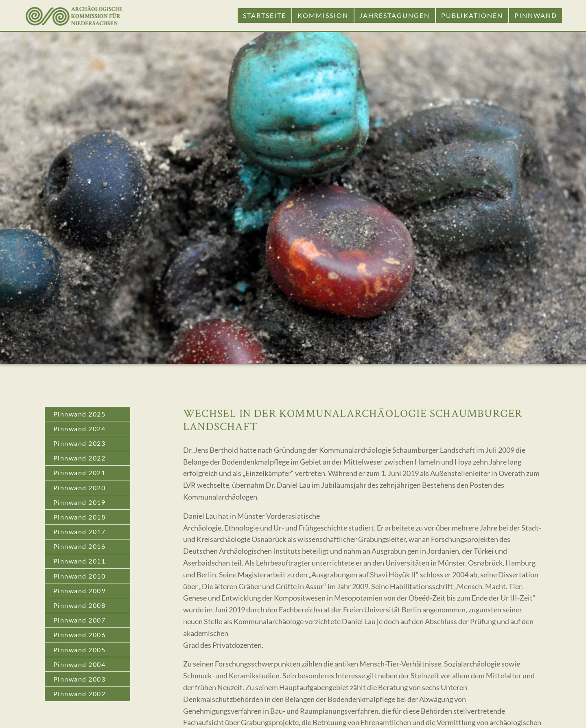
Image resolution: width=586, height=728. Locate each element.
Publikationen (472, 15)
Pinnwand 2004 (80, 664)
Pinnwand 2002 (80, 694)
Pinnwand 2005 (80, 650)
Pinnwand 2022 (80, 458)
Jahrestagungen (395, 15)
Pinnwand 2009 (80, 591)
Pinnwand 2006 (80, 635)
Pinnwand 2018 (80, 517)
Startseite (265, 15)
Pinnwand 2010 (80, 576)
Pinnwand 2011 (80, 561)
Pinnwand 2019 (80, 502)
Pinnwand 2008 (80, 605)
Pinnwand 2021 (80, 473)
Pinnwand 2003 (80, 679)
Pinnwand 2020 (80, 488)
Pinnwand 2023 (80, 443)
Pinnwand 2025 (80, 414)
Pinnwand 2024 (80, 429)
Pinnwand (536, 15)
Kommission (323, 15)
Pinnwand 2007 (80, 620)
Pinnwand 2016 (80, 546)
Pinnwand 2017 (80, 532)
